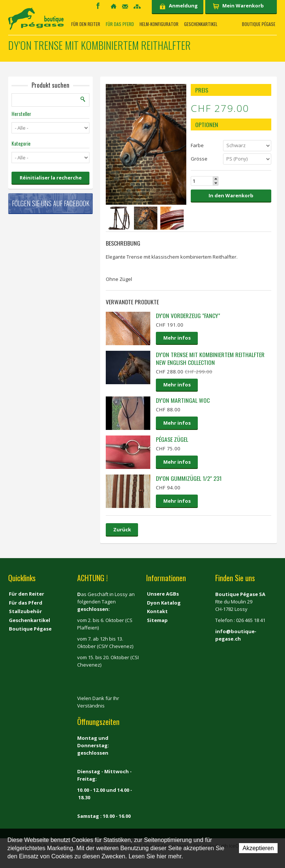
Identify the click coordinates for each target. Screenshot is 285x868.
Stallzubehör (25, 611)
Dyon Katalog (164, 603)
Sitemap (137, 7)
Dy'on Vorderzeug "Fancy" (188, 315)
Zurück (122, 529)
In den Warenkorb (231, 195)
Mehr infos (177, 338)
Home (114, 6)
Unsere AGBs (163, 594)
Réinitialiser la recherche (51, 178)
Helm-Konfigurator (159, 24)
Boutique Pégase (259, 24)
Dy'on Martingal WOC (183, 400)
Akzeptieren (258, 848)
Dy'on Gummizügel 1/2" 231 (189, 478)
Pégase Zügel (172, 439)
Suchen (83, 99)
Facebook (98, 6)
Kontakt (125, 7)
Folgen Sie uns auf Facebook (51, 203)
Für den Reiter (86, 24)
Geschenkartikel (201, 24)
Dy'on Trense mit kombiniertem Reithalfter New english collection (210, 358)
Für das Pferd (120, 24)
